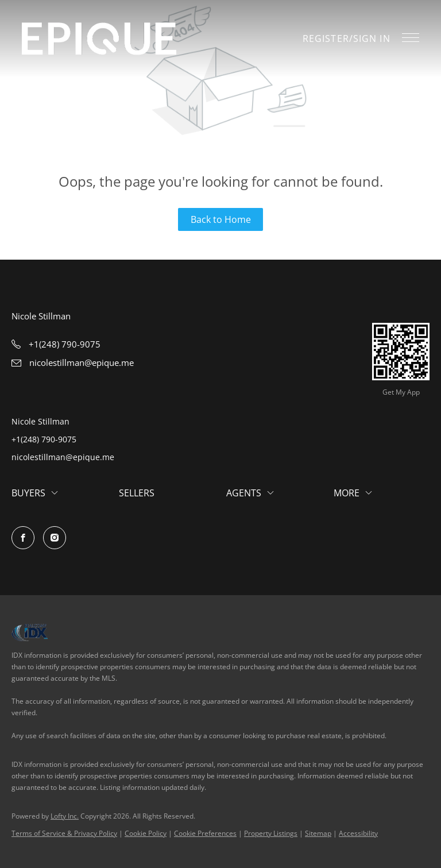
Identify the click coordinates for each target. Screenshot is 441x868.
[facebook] (23, 538)
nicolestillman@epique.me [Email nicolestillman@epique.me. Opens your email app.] (63, 457)
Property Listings (271, 833)
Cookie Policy (146, 833)
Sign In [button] (372, 38)
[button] (99, 39)
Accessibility (358, 833)
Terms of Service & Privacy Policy (64, 833)
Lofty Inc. (65, 816)
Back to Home (221, 219)
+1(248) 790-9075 (44, 439)
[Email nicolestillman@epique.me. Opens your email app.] (73, 362)
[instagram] (55, 538)
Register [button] (326, 38)
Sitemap (318, 833)
